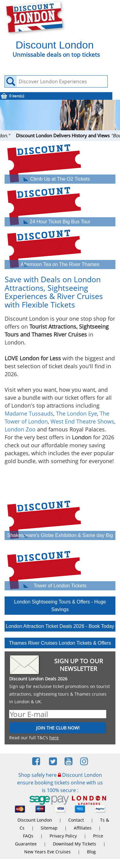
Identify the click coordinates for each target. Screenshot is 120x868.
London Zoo (20, 429)
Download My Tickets (75, 844)
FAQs (28, 836)
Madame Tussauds (29, 413)
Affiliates (83, 828)
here (54, 738)
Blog (91, 852)
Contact (76, 820)
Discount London (35, 820)
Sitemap (49, 828)
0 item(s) (17, 96)
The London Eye (77, 413)
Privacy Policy (63, 836)
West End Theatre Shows (82, 421)
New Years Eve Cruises (47, 852)
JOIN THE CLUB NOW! (58, 728)
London (82, 437)
